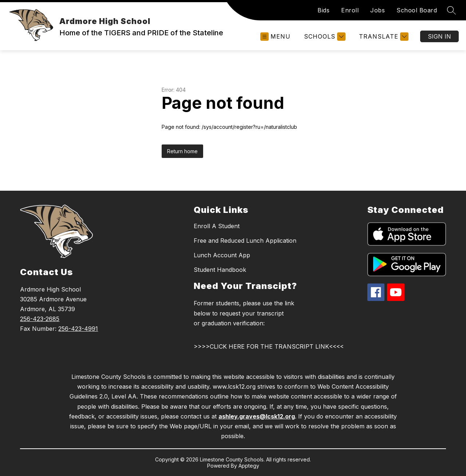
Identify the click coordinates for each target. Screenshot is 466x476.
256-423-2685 (40, 319)
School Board (417, 10)
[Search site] (451, 10)
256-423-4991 (78, 329)
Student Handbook (220, 270)
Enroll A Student (217, 226)
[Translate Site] (383, 37)
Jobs (378, 10)
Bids (323, 10)
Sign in (439, 36)
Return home (182, 151)
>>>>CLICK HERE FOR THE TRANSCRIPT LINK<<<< (269, 346)
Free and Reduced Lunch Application (245, 241)
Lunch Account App (222, 255)
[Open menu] (275, 37)
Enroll (350, 10)
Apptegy (249, 466)
